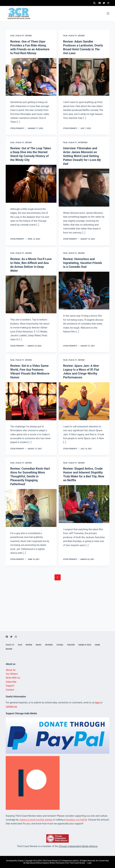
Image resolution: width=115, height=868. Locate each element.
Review (29, 36)
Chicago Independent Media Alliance (78, 846)
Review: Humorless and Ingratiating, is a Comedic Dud (83, 263)
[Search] (94, 3)
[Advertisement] (57, 610)
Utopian (20, 861)
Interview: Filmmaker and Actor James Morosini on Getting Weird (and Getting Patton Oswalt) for (82, 156)
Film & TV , (20, 36)
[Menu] (108, 13)
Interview (83, 143)
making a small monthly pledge (36, 820)
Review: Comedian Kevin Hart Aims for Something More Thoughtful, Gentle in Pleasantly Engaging (30, 476)
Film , (13, 36)
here (97, 703)
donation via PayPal (77, 820)
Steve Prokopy (17, 128)
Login (89, 863)
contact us (11, 706)
